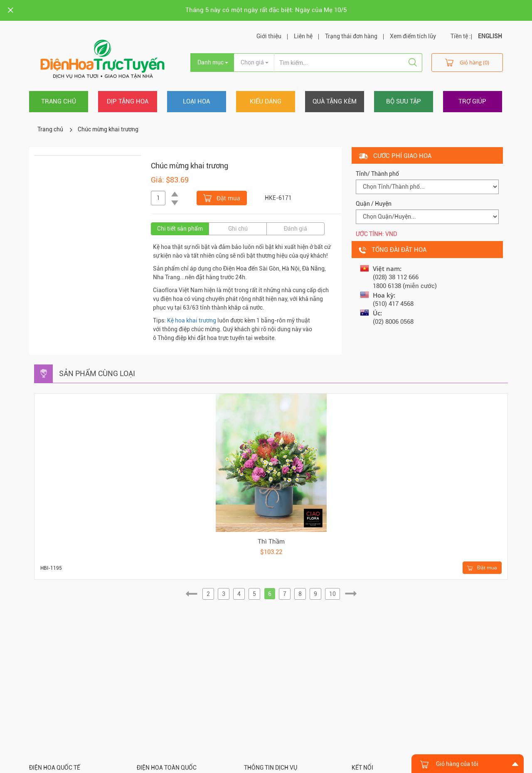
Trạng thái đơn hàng (351, 36)
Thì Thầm (271, 542)
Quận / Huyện (374, 204)
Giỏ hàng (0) (467, 62)
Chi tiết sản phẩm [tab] (180, 229)
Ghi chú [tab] (238, 229)
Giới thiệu (269, 36)
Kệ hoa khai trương (192, 320)
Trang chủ (59, 101)
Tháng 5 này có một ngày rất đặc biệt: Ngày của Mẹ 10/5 (266, 10)
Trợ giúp (472, 101)
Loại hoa (196, 101)
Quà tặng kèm (335, 101)
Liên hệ (303, 36)
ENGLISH (490, 36)
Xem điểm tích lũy (413, 36)
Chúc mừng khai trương (108, 129)
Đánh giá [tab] (296, 229)
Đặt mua (222, 197)
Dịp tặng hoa (128, 101)
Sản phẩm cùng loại (97, 373)
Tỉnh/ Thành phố (377, 174)
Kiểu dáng (266, 101)
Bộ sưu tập (404, 101)
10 (332, 594)
